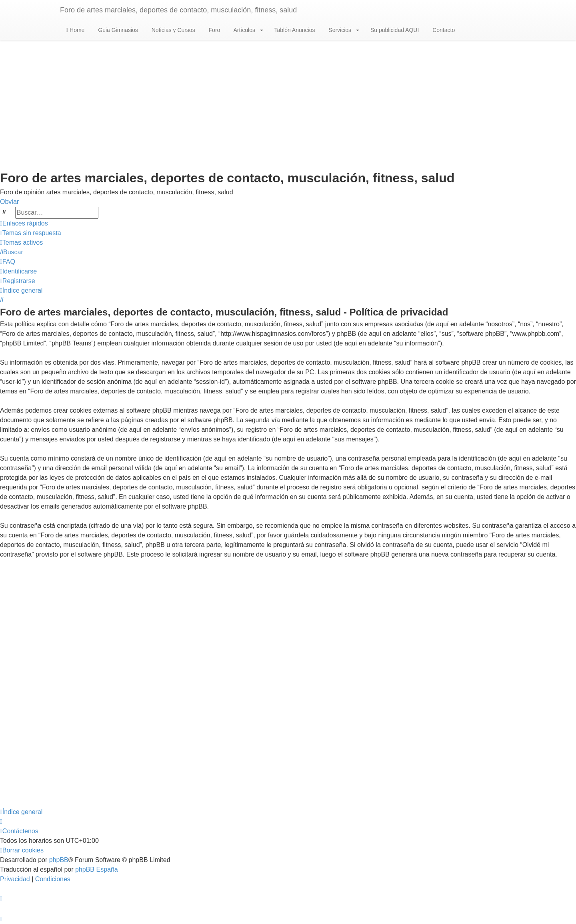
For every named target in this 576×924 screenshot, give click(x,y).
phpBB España (97, 869)
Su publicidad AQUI (394, 30)
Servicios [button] (343, 30)
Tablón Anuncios (294, 30)
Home (75, 30)
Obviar (9, 202)
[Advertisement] (288, 104)
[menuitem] (31, 233)
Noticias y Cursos (173, 30)
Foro (214, 30)
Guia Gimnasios (117, 30)
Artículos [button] (247, 30)
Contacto (443, 30)
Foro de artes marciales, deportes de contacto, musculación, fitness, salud (178, 10)
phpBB (59, 860)
